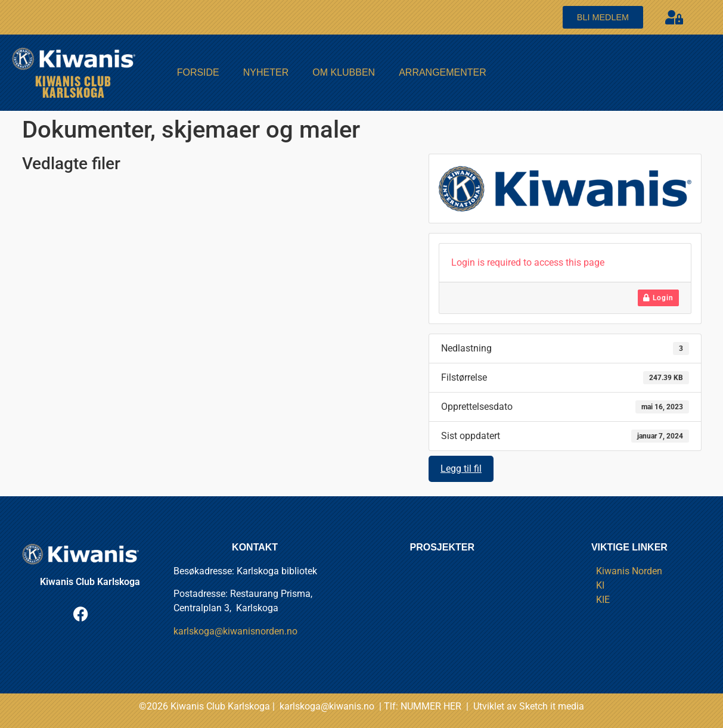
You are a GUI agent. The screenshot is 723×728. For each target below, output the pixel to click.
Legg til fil (461, 469)
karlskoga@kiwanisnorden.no (235, 631)
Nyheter (266, 72)
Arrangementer (443, 72)
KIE (603, 600)
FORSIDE (198, 72)
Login (658, 298)
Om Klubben (344, 72)
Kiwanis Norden (629, 571)
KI (600, 585)
